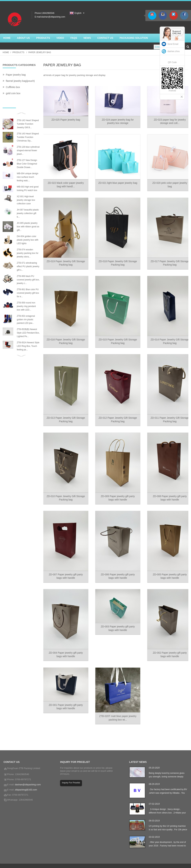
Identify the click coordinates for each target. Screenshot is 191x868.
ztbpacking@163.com (26, 781)
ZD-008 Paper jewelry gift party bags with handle (168, 492)
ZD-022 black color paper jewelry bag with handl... (65, 183)
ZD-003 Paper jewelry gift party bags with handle (116, 621)
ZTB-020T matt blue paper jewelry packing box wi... (116, 709)
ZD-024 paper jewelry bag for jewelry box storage (116, 121)
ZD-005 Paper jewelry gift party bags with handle (168, 569)
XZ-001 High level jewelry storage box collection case (26, 200)
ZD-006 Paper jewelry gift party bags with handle (116, 569)
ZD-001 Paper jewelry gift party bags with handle (65, 698)
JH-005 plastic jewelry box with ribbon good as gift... (28, 227)
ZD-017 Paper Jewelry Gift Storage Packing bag (168, 260)
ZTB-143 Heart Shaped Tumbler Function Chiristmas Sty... (28, 137)
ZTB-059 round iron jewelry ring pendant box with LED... (26, 306)
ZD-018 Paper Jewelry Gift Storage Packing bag (116, 260)
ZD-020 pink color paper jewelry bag (168, 183)
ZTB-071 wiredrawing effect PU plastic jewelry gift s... (28, 266)
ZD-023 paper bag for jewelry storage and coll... (168, 121)
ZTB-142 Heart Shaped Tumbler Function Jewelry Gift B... (28, 124)
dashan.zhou (174, 51)
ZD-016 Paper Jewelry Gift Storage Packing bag (65, 338)
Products (18, 52)
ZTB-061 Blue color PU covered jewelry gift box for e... (28, 293)
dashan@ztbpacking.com (28, 775)
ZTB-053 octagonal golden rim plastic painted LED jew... (26, 320)
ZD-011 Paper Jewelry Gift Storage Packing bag (168, 415)
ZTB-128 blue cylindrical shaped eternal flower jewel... (28, 150)
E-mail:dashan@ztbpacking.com (50, 17)
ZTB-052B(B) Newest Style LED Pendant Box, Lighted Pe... (28, 333)
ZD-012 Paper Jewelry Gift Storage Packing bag (116, 415)
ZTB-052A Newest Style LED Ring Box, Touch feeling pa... (28, 346)
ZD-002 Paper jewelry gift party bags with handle (168, 646)
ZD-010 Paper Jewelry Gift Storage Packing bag (65, 492)
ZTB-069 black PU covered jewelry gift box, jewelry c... (28, 280)
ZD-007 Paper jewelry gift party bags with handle (65, 569)
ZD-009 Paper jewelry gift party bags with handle (116, 492)
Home (6, 52)
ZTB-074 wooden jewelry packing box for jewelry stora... (28, 253)
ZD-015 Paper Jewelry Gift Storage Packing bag (116, 338)
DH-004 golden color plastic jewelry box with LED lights (28, 240)
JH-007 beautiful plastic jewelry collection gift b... (28, 213)
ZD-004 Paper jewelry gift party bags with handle (65, 646)
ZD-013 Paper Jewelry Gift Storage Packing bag (65, 415)
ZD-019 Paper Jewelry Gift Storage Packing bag (65, 260)
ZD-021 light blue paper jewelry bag (116, 183)
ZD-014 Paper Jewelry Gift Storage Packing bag (168, 338)
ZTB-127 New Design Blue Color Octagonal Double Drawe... (27, 164)
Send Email (173, 44)
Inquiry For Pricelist (71, 774)
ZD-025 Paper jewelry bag (65, 119)
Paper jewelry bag (40, 52)
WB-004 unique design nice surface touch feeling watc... (28, 177)
